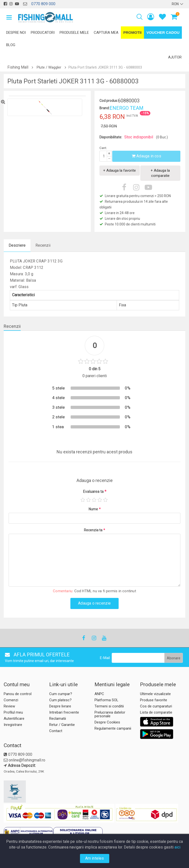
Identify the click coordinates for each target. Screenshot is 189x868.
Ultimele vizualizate (155, 694)
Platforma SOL (106, 700)
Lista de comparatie (156, 712)
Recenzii (43, 245)
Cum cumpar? (61, 694)
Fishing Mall (18, 67)
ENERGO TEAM (126, 108)
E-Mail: (105, 658)
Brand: (104, 108)
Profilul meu (13, 712)
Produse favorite (154, 700)
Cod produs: (109, 101)
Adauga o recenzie (94, 603)
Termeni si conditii (109, 706)
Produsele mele (74, 33)
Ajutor (175, 57)
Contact (56, 731)
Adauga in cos (146, 156)
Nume (95, 509)
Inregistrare (13, 725)
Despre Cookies (107, 722)
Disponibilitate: (111, 137)
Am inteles (95, 858)
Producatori (43, 33)
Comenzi (11, 700)
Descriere (17, 245)
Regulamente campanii (113, 728)
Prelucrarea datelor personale (110, 714)
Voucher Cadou (163, 32)
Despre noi (16, 33)
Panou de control (18, 694)
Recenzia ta (94, 530)
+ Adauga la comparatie (160, 173)
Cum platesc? (60, 700)
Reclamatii (58, 719)
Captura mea (106, 33)
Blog (11, 45)
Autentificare (14, 719)
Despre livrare (60, 706)
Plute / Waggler (49, 67)
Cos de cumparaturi (156, 706)
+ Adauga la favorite (119, 170)
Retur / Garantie (62, 725)
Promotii (132, 32)
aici (177, 847)
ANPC (99, 694)
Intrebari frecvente (64, 712)
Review (9, 706)
